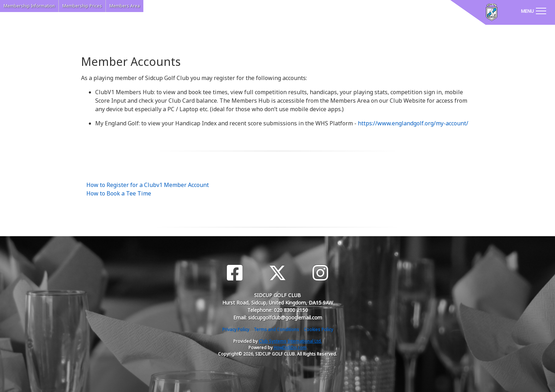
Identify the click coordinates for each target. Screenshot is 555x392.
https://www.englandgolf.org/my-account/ (413, 123)
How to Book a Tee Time (119, 193)
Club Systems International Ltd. (290, 341)
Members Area (125, 6)
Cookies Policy (318, 329)
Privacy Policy (236, 329)
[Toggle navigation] (533, 11)
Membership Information (29, 6)
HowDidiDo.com (290, 348)
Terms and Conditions (276, 329)
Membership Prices (82, 6)
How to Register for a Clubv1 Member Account (148, 185)
